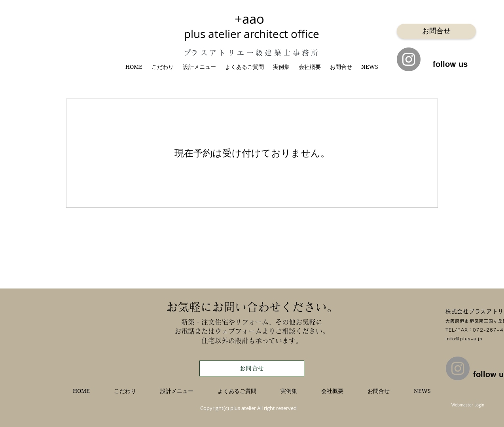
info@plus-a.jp (464, 339)
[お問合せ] (436, 31)
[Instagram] (409, 59)
